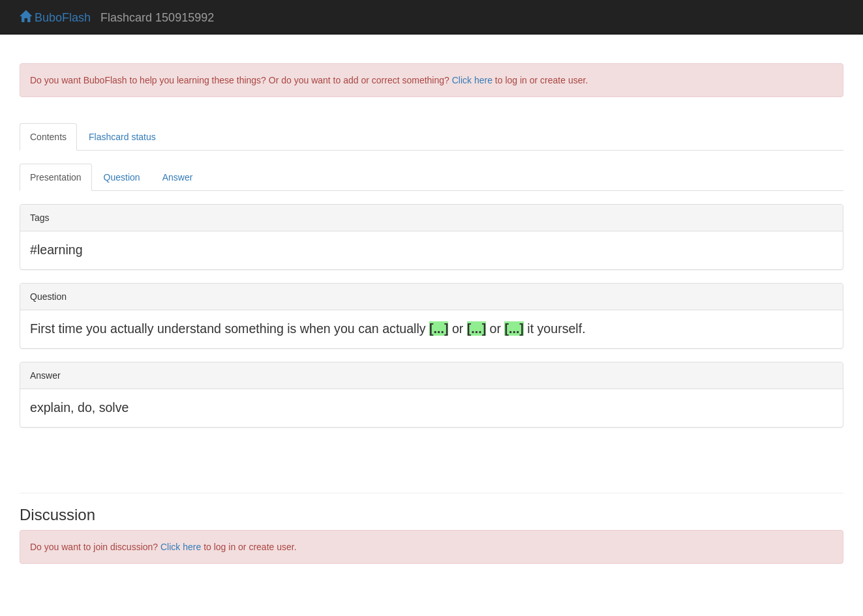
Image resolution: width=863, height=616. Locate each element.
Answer (178, 177)
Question (122, 177)
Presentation (56, 177)
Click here (472, 80)
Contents (48, 137)
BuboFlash (55, 18)
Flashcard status (122, 137)
